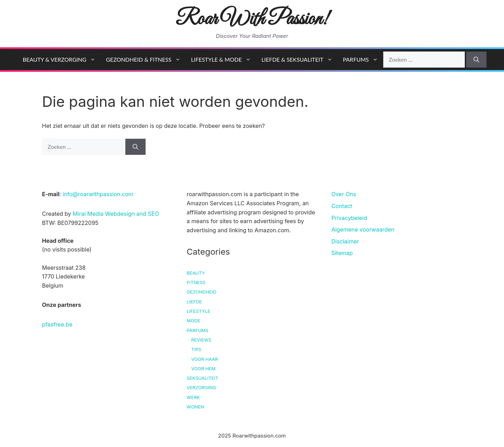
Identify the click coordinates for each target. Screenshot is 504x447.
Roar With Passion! (252, 19)
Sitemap (342, 253)
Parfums (363, 60)
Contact (342, 206)
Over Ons (344, 194)
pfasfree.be (57, 324)
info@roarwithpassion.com (98, 194)
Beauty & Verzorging (62, 60)
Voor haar (205, 359)
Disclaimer (345, 241)
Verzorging (201, 387)
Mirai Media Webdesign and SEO (116, 214)
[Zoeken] (476, 60)
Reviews (201, 340)
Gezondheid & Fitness (146, 60)
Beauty (196, 273)
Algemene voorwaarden (363, 229)
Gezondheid (201, 292)
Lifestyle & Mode (224, 60)
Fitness (196, 282)
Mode (193, 321)
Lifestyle (198, 311)
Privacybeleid (349, 218)
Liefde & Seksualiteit (300, 60)
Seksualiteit (202, 378)
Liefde (194, 302)
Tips (196, 349)
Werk (193, 397)
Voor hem (203, 369)
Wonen (195, 407)
